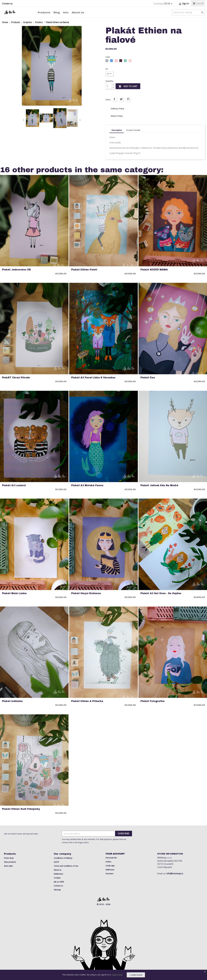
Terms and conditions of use (66, 866)
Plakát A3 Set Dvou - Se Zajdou (161, 593)
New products (10, 862)
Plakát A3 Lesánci (14, 485)
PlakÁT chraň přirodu (16, 378)
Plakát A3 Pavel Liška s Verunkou (93, 378)
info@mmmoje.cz (175, 874)
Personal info (111, 858)
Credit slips (110, 866)
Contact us (7, 4)
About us (78, 12)
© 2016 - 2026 (104, 904)
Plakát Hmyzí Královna (86, 593)
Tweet (121, 99)
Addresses (110, 870)
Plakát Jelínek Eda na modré (159, 485)
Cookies (57, 878)
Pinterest (128, 99)
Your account (115, 854)
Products (44, 12)
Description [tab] (117, 130)
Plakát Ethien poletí (84, 270)
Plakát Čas (148, 378)
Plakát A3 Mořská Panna (87, 485)
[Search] (189, 12)
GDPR (56, 862)
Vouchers (109, 874)
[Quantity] (109, 86)
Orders (108, 862)
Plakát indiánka (12, 701)
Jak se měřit (59, 882)
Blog (57, 12)
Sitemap (57, 890)
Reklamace (58, 874)
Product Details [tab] (133, 130)
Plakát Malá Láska (14, 593)
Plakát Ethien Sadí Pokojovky (21, 809)
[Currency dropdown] (168, 4)
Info (66, 12)
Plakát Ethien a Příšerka (87, 701)
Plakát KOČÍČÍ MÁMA (154, 270)
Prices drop (9, 858)
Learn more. (117, 975)
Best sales (8, 866)
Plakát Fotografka (153, 701)
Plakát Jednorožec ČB (16, 270)
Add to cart (128, 87)
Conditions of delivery (63, 858)
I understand (136, 975)
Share (114, 99)
